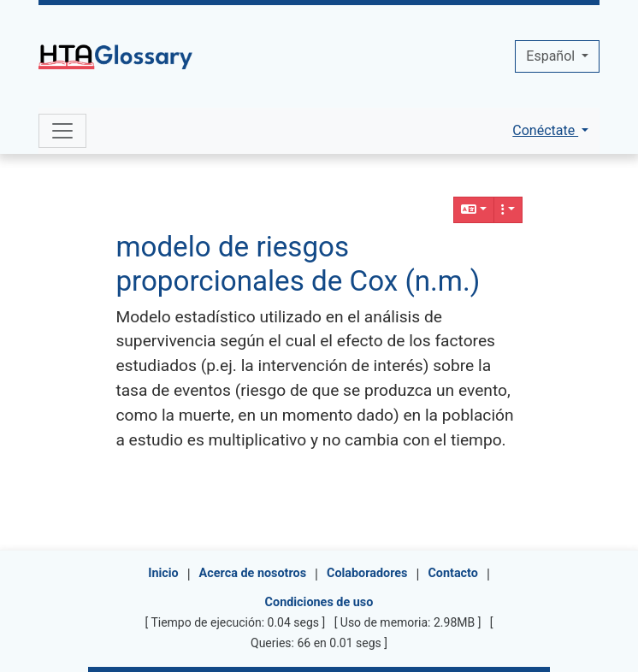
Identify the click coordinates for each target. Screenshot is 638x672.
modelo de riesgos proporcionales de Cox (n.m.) (298, 264)
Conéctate (545, 130)
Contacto (452, 573)
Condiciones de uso (319, 602)
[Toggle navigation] (62, 131)
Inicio (163, 573)
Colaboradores (367, 573)
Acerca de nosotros (253, 573)
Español (552, 56)
